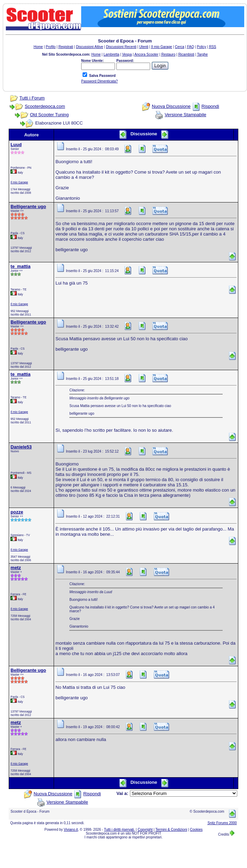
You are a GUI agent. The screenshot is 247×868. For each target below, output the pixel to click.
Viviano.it (71, 830)
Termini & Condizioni (171, 830)
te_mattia (20, 266)
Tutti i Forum (32, 98)
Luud (16, 145)
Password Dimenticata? (99, 81)
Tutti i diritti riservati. (120, 830)
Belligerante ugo (28, 206)
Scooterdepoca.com (45, 106)
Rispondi (210, 106)
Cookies (196, 830)
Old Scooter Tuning (49, 115)
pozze (17, 512)
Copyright (145, 830)
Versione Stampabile (186, 115)
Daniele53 (21, 447)
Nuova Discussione (171, 106)
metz (16, 568)
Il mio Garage (19, 182)
